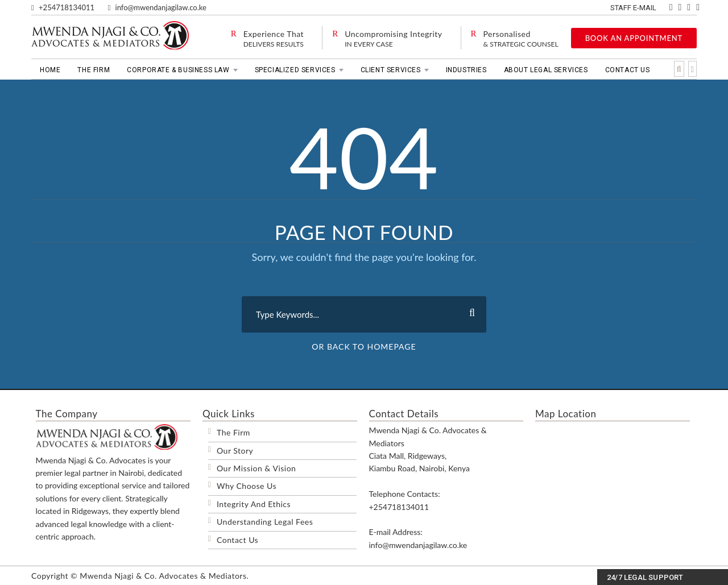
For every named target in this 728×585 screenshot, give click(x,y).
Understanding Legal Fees (265, 522)
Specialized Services (295, 70)
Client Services (391, 70)
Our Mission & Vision (256, 468)
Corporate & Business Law (178, 70)
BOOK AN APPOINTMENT (634, 38)
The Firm (94, 70)
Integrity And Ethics (254, 504)
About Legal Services (546, 70)
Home (50, 70)
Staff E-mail (634, 8)
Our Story (235, 451)
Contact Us (628, 70)
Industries (466, 70)
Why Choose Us (247, 486)
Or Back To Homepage (364, 347)
